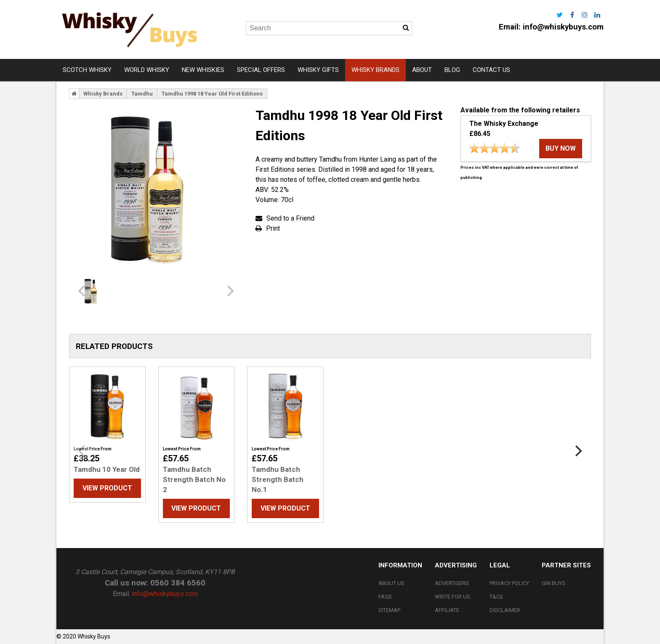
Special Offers (261, 70)
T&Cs (496, 597)
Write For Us (452, 597)
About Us (391, 583)
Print (273, 228)
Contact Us (491, 70)
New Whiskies (203, 70)
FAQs (385, 597)
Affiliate (447, 610)
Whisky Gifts (318, 70)
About (422, 70)
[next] (229, 291)
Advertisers (452, 583)
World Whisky (147, 70)
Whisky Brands (375, 70)
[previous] (82, 291)
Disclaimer (505, 610)
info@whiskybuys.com (563, 27)
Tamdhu (142, 94)
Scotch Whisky (87, 70)
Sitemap (389, 610)
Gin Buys (554, 583)
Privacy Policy (509, 583)
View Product (107, 488)
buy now (561, 148)
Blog (452, 70)
